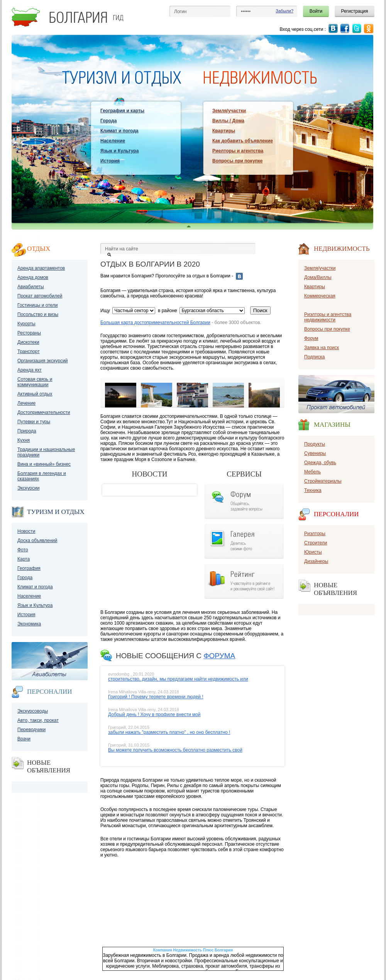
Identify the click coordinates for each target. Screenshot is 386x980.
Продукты (315, 444)
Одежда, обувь (320, 463)
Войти (316, 11)
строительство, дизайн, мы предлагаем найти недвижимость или (178, 679)
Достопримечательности (44, 412)
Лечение (26, 403)
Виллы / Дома (228, 121)
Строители (316, 543)
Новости (26, 531)
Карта (24, 559)
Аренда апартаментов (41, 268)
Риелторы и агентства (238, 151)
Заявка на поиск (322, 348)
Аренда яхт (30, 370)
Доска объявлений (37, 541)
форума (219, 656)
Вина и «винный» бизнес (44, 464)
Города (108, 121)
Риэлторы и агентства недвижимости (328, 317)
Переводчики (31, 730)
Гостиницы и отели (38, 305)
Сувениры (315, 453)
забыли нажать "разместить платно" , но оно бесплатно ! (169, 732)
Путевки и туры (34, 422)
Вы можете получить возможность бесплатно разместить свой (175, 750)
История (110, 161)
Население (113, 141)
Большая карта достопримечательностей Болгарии (155, 323)
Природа (27, 431)
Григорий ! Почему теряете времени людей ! (156, 697)
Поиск (260, 310)
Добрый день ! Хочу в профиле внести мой (154, 715)
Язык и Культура (119, 151)
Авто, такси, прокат (38, 720)
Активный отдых (35, 394)
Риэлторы (315, 534)
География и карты (122, 111)
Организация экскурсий (43, 361)
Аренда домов (33, 277)
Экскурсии (28, 488)
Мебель (312, 472)
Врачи (24, 739)
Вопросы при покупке (237, 161)
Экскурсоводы (33, 711)
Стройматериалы (323, 481)
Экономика (29, 624)
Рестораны (29, 333)
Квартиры (224, 131)
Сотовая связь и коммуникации (35, 382)
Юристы (313, 552)
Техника (313, 490)
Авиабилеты (31, 287)
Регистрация (354, 11)
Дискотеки (28, 342)
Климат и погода (119, 131)
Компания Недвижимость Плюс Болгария (193, 950)
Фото (23, 550)
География (29, 568)
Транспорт (29, 351)
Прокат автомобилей (40, 296)
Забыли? (284, 11)
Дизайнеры (316, 561)
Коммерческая (320, 296)
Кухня (24, 440)
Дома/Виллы (318, 277)
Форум (311, 338)
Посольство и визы (38, 314)
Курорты (26, 324)
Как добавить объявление (243, 141)
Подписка (314, 357)
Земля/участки (229, 111)
